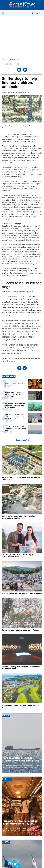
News (4, 60)
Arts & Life (15, 60)
